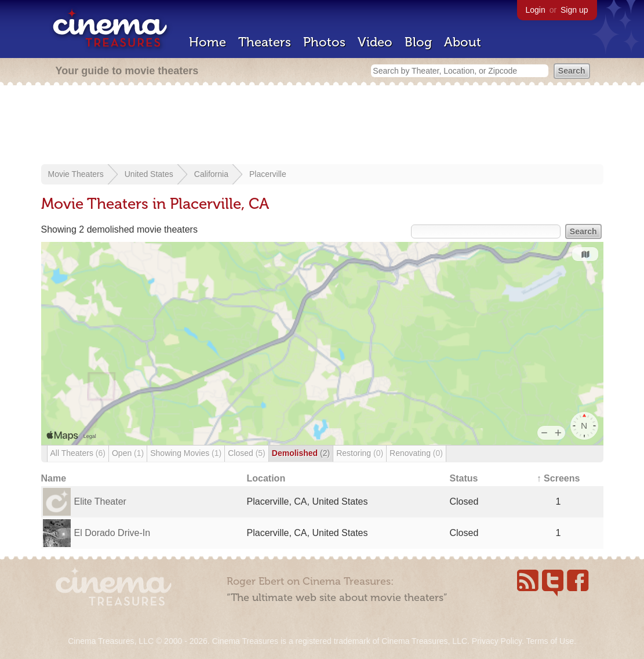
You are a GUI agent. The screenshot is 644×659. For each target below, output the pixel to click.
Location (266, 478)
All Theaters (78, 453)
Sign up (574, 10)
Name (54, 478)
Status (464, 478)
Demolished (301, 453)
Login (536, 10)
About (463, 42)
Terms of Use (550, 641)
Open (128, 453)
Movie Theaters (76, 174)
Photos (324, 42)
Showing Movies (186, 453)
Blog (418, 42)
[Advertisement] (322, 126)
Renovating (416, 453)
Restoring (360, 453)
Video (375, 42)
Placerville (268, 174)
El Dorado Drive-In (112, 533)
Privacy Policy (497, 641)
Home (208, 42)
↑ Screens (559, 478)
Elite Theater (100, 502)
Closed (247, 453)
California (211, 174)
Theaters (265, 42)
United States (149, 174)
